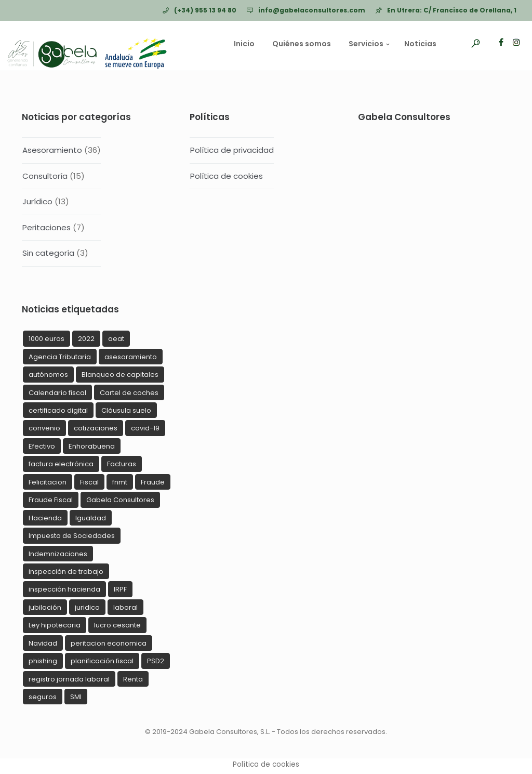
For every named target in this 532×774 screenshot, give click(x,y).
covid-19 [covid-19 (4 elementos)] (145, 428)
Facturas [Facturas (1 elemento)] (122, 464)
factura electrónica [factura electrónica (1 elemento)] (61, 464)
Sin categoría (48, 253)
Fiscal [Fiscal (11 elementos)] (89, 482)
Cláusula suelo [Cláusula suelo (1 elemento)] (126, 410)
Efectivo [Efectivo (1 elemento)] (42, 446)
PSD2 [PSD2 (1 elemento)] (156, 661)
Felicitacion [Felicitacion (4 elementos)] (48, 482)
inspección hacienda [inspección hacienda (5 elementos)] (64, 589)
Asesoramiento (52, 150)
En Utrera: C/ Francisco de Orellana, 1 (452, 10)
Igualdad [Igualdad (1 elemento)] (91, 518)
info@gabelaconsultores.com (312, 10)
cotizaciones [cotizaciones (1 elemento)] (96, 428)
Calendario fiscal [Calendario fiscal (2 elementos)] (57, 393)
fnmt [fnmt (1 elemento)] (120, 482)
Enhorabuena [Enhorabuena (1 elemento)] (92, 446)
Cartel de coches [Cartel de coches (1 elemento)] (129, 393)
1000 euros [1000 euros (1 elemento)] (46, 339)
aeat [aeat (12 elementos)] (116, 339)
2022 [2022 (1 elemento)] (86, 339)
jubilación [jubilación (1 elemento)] (45, 607)
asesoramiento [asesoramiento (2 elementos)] (131, 357)
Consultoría (45, 176)
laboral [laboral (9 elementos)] (125, 607)
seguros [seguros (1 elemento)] (43, 697)
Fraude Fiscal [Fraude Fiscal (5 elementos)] (51, 500)
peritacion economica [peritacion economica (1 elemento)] (109, 643)
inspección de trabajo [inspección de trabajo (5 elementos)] (66, 572)
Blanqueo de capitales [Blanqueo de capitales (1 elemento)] (120, 375)
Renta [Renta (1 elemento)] (133, 679)
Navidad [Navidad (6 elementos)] (43, 643)
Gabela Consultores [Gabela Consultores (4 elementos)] (120, 500)
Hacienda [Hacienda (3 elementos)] (45, 518)
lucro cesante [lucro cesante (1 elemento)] (117, 625)
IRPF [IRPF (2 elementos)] (120, 589)
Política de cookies (227, 176)
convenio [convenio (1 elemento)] (44, 428)
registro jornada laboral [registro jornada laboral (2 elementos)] (69, 679)
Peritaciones (46, 227)
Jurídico (37, 201)
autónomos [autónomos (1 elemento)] (48, 375)
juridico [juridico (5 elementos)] (87, 607)
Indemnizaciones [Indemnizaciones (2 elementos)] (58, 554)
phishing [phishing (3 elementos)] (43, 661)
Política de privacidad (232, 150)
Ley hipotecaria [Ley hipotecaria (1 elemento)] (55, 625)
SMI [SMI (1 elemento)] (76, 697)
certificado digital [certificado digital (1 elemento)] (58, 410)
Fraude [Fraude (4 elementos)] (153, 482)
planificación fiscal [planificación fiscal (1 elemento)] (102, 661)
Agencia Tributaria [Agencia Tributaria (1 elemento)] (60, 357)
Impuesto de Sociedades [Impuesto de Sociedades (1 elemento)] (72, 536)
